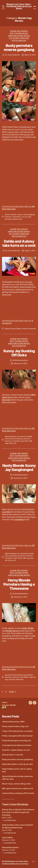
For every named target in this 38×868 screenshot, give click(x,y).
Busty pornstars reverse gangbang (19, 48)
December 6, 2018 (20, 597)
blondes (13, 215)
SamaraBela (7, 837)
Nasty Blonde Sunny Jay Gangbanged (19, 468)
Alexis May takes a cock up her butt (17, 764)
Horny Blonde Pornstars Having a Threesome (19, 584)
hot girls (29, 282)
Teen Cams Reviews (15, 804)
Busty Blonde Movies (19, 33)
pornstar (12, 679)
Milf (31, 441)
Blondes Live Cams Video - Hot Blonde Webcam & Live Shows (19, 6)
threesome (7, 295)
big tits (27, 135)
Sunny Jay (13, 443)
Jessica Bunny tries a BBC (13, 722)
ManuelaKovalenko (10, 847)
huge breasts (18, 558)
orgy (17, 130)
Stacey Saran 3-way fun (13, 755)
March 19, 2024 (30, 55)
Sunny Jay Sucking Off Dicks (19, 353)
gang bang (19, 439)
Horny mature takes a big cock (15, 726)
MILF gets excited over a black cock (18, 788)
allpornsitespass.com (12, 436)
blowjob (29, 436)
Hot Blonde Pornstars (19, 38)
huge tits (32, 677)
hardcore (8, 217)
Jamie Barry (16, 217)
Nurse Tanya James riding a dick (16, 784)
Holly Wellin (24, 677)
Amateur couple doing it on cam (16, 750)
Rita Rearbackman (21, 360)
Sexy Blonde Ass (19, 41)
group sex (27, 439)
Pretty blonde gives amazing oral (16, 741)
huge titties (24, 441)
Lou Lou (24, 217)
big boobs (24, 553)
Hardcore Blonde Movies (19, 36)
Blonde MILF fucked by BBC (10, 799)
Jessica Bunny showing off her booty (18, 793)
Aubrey (7, 329)
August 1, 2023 (30, 251)
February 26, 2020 (20, 363)
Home (5, 702)
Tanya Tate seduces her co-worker (17, 731)
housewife (16, 441)
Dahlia (18, 329)
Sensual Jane (17, 219)
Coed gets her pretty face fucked (17, 745)
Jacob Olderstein (14, 55)
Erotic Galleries (13, 799)
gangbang (31, 215)
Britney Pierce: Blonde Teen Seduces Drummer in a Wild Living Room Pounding (18, 812)
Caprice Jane (13, 132)
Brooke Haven (18, 675)
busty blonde (10, 439)
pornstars (8, 219)
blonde (13, 329)
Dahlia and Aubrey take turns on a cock (19, 243)
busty (7, 556)
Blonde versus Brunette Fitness (5, 799)
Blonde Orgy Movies (19, 31)
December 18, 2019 (20, 478)
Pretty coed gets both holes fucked (17, 736)
